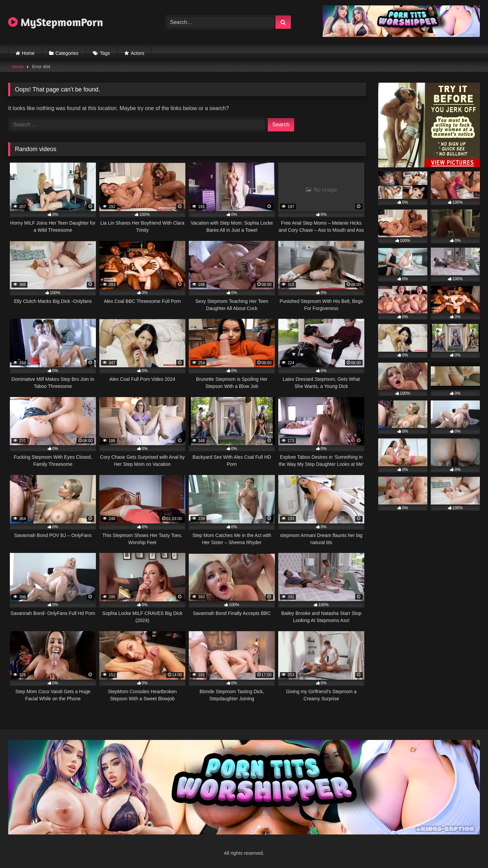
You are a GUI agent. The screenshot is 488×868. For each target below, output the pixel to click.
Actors (138, 53)
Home (28, 53)
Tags (105, 53)
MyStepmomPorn (56, 22)
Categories (67, 53)
